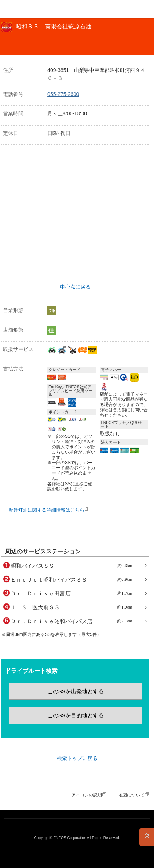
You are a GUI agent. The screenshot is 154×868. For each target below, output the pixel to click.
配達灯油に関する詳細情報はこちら (47, 510)
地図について (131, 795)
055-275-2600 (63, 94)
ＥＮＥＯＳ (24, 9)
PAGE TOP (147, 837)
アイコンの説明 (87, 795)
